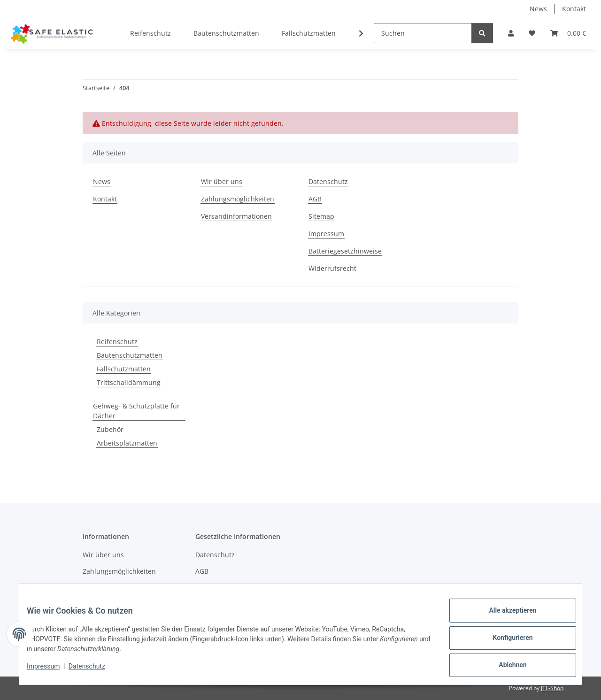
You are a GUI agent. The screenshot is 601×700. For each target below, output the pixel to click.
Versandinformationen (236, 216)
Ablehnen (505, 667)
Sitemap (321, 216)
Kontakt (574, 9)
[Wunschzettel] (532, 33)
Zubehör (110, 429)
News (538, 9)
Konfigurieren (505, 642)
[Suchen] (423, 33)
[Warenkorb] (568, 33)
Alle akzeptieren (505, 618)
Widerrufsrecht (332, 268)
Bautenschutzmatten (130, 355)
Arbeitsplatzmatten (127, 443)
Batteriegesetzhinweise (345, 251)
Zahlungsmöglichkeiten (238, 199)
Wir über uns (222, 181)
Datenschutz (94, 671)
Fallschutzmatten (124, 369)
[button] (511, 33)
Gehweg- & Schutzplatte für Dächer (136, 411)
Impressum (51, 671)
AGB (315, 199)
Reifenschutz (117, 342)
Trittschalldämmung (129, 382)
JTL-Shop (552, 688)
